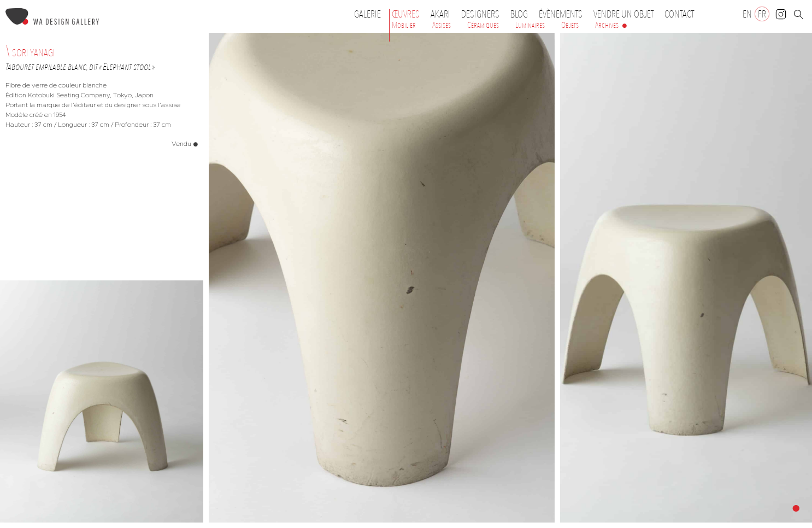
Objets (570, 25)
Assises (442, 25)
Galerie (367, 14)
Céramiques (483, 25)
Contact (679, 14)
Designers (483, 14)
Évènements (563, 14)
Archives (607, 25)
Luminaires (530, 25)
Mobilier (404, 25)
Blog (519, 14)
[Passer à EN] (747, 14)
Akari (440, 14)
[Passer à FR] (762, 14)
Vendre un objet (623, 14)
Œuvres (408, 14)
